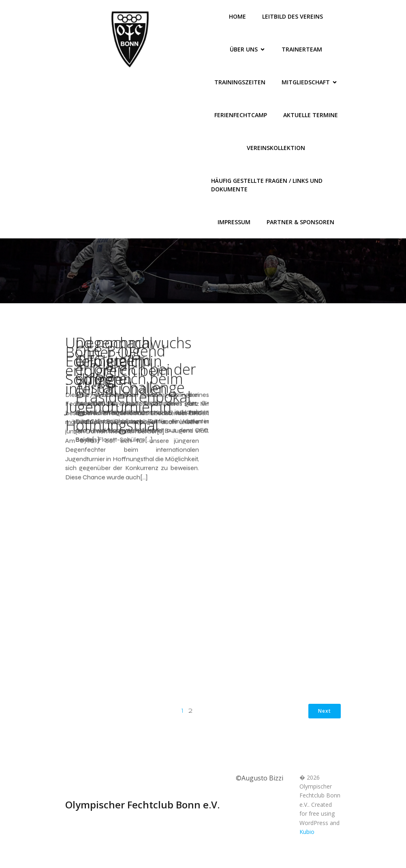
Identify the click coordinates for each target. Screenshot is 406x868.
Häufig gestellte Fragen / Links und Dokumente (268, 185)
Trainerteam (302, 49)
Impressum (234, 222)
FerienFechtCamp (241, 115)
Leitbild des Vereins (293, 16)
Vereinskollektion (276, 148)
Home (237, 16)
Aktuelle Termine (311, 115)
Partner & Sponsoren (300, 222)
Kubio (307, 841)
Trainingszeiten (240, 82)
